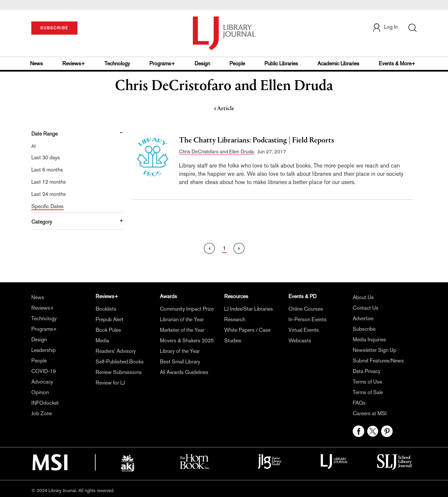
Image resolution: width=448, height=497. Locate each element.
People (237, 63)
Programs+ (162, 63)
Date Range (45, 134)
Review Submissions (119, 372)
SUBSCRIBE (54, 28)
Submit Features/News (378, 361)
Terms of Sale (368, 392)
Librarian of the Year (182, 319)
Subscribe (364, 329)
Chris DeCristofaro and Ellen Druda (216, 152)
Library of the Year (180, 351)
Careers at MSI (370, 413)
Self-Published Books (120, 362)
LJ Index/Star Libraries (249, 309)
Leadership (44, 350)
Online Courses (306, 309)
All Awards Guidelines (184, 372)
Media (102, 341)
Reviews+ (74, 63)
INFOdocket (45, 403)
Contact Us (366, 308)
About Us (363, 297)
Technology (117, 63)
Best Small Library (180, 362)
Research (235, 319)
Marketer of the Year (182, 330)
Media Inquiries (369, 340)
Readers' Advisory (116, 351)
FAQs (359, 403)
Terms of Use (367, 382)
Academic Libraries (338, 63)
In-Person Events (308, 319)
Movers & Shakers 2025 (187, 341)
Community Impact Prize (187, 309)
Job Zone (42, 413)
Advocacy (42, 382)
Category (42, 222)
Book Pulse (108, 330)
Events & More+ (397, 63)
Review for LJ (110, 383)
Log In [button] (385, 27)
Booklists (106, 309)
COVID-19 (44, 371)
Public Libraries (281, 63)
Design (202, 63)
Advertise (363, 318)
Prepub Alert (109, 319)
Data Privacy (367, 371)
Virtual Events (304, 330)
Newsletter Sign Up (374, 350)
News (36, 63)
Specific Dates (47, 206)
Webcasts (300, 341)
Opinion (40, 392)
